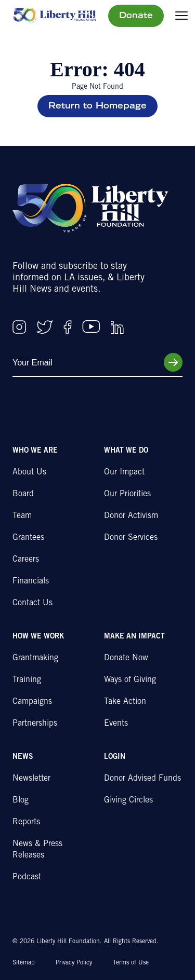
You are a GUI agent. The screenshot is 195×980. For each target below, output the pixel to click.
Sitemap (24, 963)
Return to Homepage (97, 106)
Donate (136, 16)
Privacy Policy (74, 963)
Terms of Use (131, 963)
